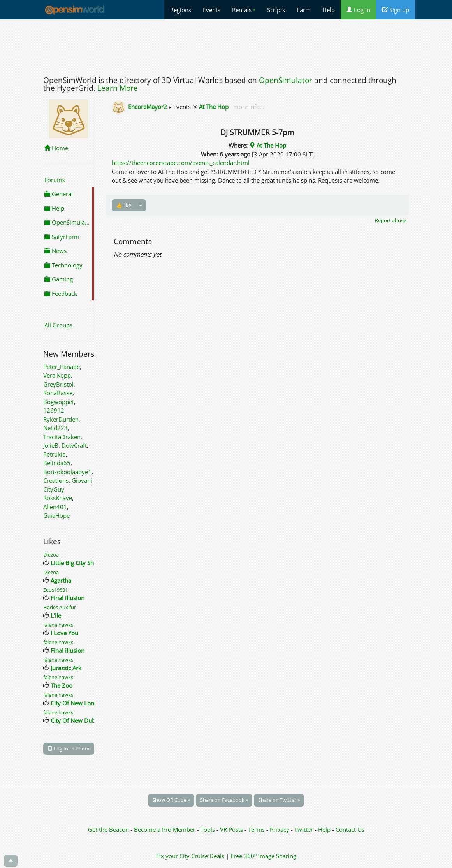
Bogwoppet (59, 402)
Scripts (276, 10)
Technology (63, 265)
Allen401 (55, 507)
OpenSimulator (286, 80)
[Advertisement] (226, 46)
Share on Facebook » (224, 800)
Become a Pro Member (165, 829)
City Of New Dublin (76, 720)
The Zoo (62, 685)
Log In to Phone (69, 749)
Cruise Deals (208, 856)
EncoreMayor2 (148, 107)
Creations (56, 480)
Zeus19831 (55, 590)
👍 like (124, 205)
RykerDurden (61, 419)
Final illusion (68, 598)
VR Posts (232, 829)
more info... (248, 107)
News (55, 251)
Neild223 (55, 428)
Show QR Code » (171, 800)
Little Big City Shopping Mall (88, 563)
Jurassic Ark (66, 668)
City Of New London (78, 703)
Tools (208, 829)
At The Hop (214, 107)
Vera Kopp (57, 375)
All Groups (58, 325)
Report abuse (390, 220)
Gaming (59, 279)
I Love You (64, 633)
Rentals (244, 10)
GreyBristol (58, 384)
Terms (257, 829)
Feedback (61, 293)
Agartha (61, 580)
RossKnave (58, 498)
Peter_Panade (62, 367)
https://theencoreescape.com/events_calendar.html (181, 163)
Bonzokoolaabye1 (67, 472)
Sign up (396, 10)
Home (56, 148)
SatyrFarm (62, 237)
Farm (304, 10)
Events (212, 10)
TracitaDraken (62, 437)
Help (329, 10)
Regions (181, 10)
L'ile (56, 615)
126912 (54, 410)
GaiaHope (56, 515)
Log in (358, 10)
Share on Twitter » (279, 800)
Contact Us (350, 829)
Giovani (82, 480)
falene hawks (58, 625)
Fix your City (173, 856)
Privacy (280, 829)
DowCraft (74, 445)
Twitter (304, 829)
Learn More (118, 88)
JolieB (51, 445)
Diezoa (51, 555)
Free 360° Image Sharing (263, 856)
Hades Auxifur (60, 607)
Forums (55, 180)
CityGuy (54, 489)
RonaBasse (58, 393)
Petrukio (55, 454)
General (59, 194)
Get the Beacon (108, 829)
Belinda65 (57, 463)
